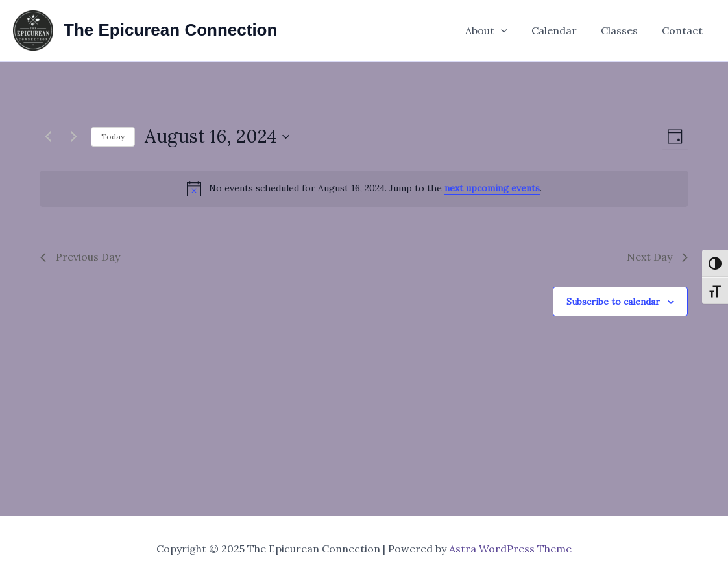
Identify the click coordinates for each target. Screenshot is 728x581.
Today (113, 136)
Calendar (563, 30)
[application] (513, 30)
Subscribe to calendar (613, 302)
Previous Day (80, 257)
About (498, 30)
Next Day (657, 257)
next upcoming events (492, 188)
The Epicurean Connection (170, 30)
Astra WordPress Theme (510, 549)
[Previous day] (48, 137)
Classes (625, 30)
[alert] (364, 189)
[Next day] (73, 137)
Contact (684, 30)
